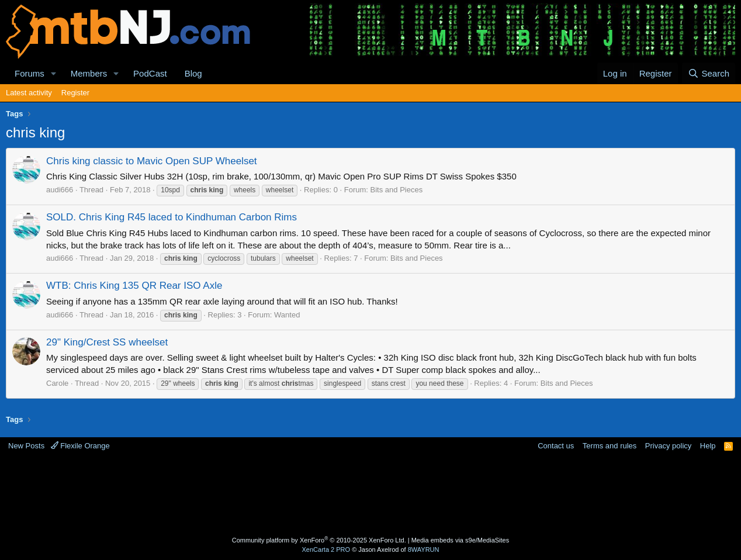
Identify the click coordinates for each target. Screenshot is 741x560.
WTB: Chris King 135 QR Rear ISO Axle (134, 286)
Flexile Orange (80, 446)
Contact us (556, 446)
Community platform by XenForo (319, 540)
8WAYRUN (424, 549)
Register (75, 93)
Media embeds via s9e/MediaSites (460, 540)
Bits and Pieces (397, 190)
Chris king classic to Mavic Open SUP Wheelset (152, 161)
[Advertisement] (370, 495)
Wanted (287, 315)
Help (708, 446)
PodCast (150, 73)
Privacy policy (668, 446)
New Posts (26, 446)
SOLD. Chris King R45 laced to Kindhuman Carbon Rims (172, 217)
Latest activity (29, 93)
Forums (30, 73)
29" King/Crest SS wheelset (107, 342)
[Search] (709, 73)
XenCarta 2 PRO (326, 549)
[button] (54, 73)
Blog (193, 73)
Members (89, 73)
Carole (57, 383)
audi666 (60, 190)
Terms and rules (610, 446)
